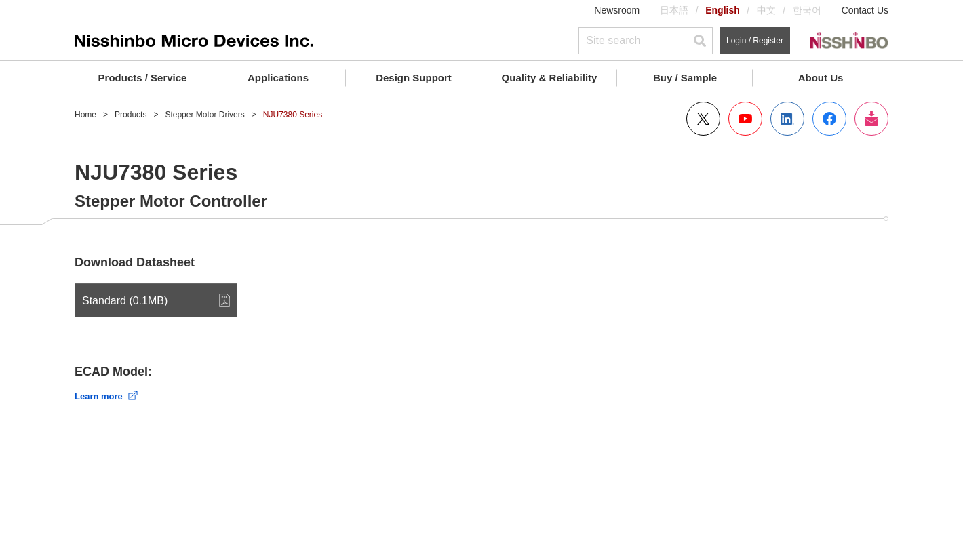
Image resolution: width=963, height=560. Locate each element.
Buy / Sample (685, 78)
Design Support (414, 78)
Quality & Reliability (550, 78)
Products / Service (143, 78)
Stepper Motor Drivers (204, 115)
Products (131, 115)
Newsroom (617, 10)
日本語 (674, 10)
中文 (766, 10)
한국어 (807, 10)
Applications (278, 78)
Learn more (99, 396)
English (723, 10)
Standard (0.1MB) (125, 301)
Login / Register (755, 41)
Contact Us (865, 10)
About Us (821, 78)
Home (85, 115)
